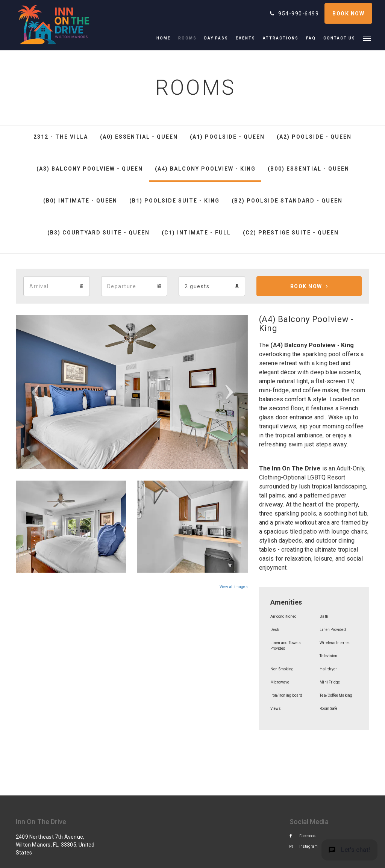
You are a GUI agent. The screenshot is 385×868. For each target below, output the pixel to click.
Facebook (303, 836)
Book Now (306, 286)
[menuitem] (165, 38)
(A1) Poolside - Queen (227, 137)
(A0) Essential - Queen (139, 137)
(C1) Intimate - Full (196, 233)
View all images (233, 587)
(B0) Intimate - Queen (80, 201)
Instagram (304, 846)
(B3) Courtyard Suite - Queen (99, 233)
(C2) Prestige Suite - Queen (291, 233)
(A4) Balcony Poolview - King (205, 169)
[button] (367, 38)
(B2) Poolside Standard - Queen (287, 201)
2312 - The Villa (61, 137)
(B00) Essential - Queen (308, 169)
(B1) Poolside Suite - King (174, 201)
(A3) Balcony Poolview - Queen (90, 169)
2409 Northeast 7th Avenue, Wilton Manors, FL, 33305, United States (55, 845)
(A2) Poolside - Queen (314, 137)
